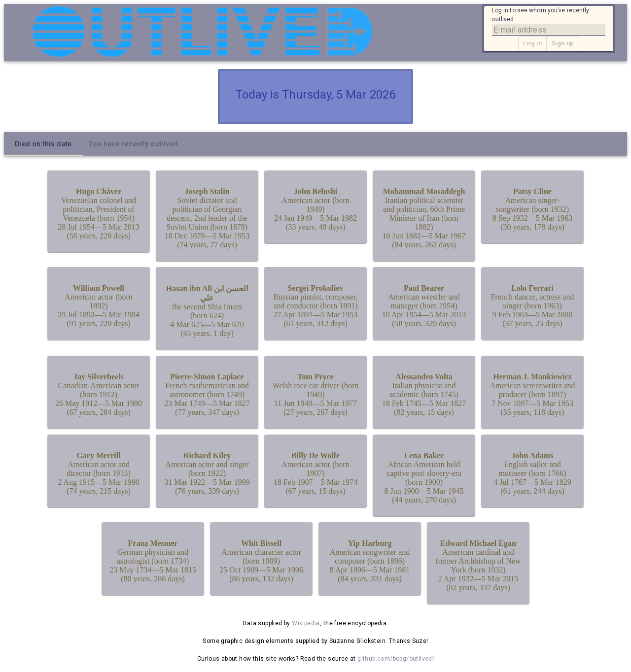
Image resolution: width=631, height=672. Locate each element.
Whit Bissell (261, 543)
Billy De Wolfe (315, 455)
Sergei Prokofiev (315, 288)
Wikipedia (306, 623)
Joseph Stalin (207, 191)
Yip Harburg (370, 543)
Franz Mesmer (153, 543)
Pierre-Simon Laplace (207, 377)
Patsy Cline (532, 191)
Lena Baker (424, 455)
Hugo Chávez (99, 191)
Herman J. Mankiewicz (532, 377)
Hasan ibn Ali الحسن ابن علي (207, 293)
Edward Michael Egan (478, 543)
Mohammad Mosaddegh (424, 191)
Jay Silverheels (99, 377)
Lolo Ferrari (532, 288)
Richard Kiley (207, 455)
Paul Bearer (424, 288)
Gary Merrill (98, 455)
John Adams (533, 455)
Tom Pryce (315, 377)
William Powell (99, 288)
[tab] (43, 144)
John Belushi (315, 191)
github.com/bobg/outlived (395, 659)
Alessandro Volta (424, 377)
